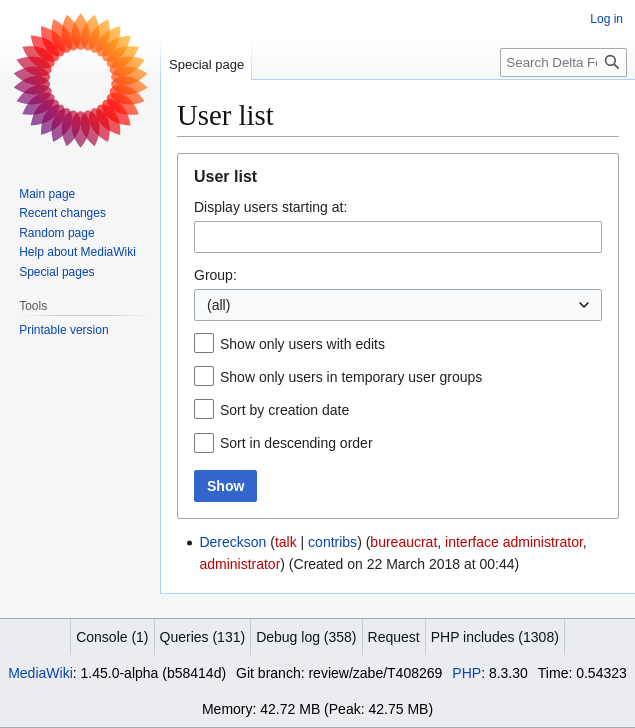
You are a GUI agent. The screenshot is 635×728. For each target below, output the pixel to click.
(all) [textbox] (218, 305)
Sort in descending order (296, 443)
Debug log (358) (306, 637)
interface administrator (514, 542)
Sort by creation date (284, 410)
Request (394, 637)
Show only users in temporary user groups (351, 377)
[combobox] (398, 237)
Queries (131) (203, 637)
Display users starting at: (270, 207)
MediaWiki (40, 673)
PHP (466, 673)
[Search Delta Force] (563, 62)
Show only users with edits (302, 344)
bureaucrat (403, 542)
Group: (215, 275)
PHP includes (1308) (495, 637)
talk (286, 542)
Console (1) (112, 637)
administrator (239, 564)
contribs (332, 542)
